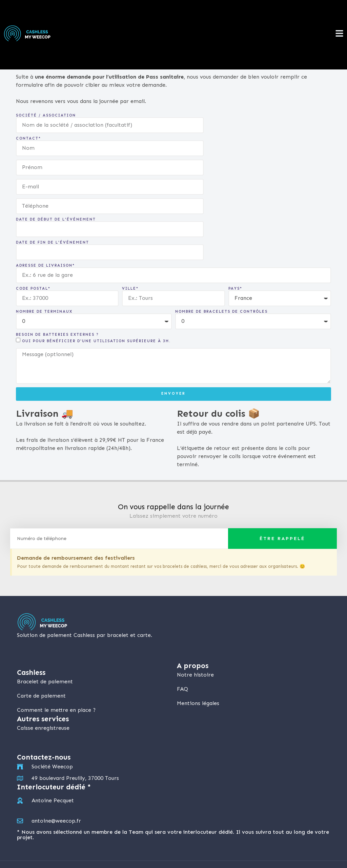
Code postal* (33, 288)
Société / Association (46, 115)
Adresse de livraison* (45, 265)
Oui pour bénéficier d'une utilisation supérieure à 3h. (96, 341)
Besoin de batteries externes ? (57, 335)
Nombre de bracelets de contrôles (221, 312)
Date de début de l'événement (56, 219)
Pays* (235, 288)
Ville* (130, 288)
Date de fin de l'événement (53, 242)
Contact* (28, 138)
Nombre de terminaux (44, 312)
